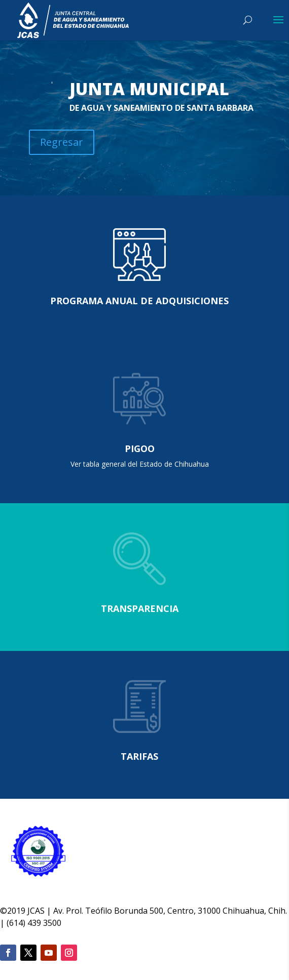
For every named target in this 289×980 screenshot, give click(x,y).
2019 (16, 911)
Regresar (62, 142)
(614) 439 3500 (34, 923)
